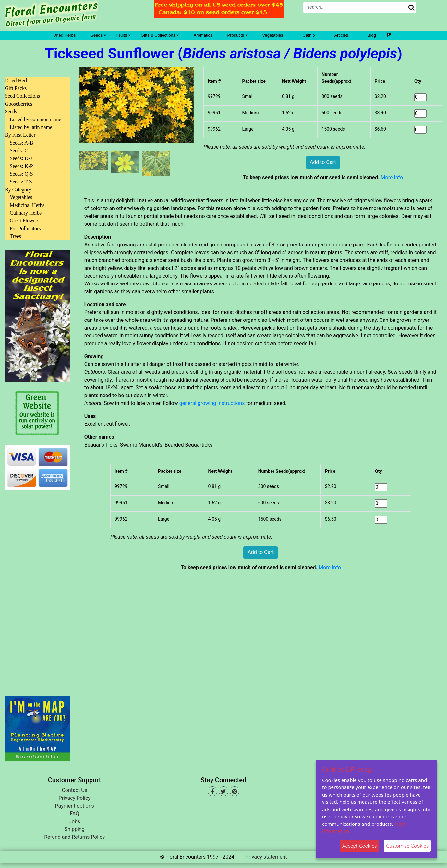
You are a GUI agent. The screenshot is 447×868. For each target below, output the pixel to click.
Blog (372, 35)
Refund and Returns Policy (74, 837)
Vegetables (273, 35)
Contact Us (74, 790)
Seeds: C (19, 151)
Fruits (123, 35)
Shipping (75, 829)
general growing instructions (212, 403)
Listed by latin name (31, 127)
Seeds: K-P (21, 166)
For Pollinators (25, 228)
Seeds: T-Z (21, 182)
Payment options (75, 806)
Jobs (74, 821)
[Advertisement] (37, 589)
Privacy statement (266, 857)
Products (237, 35)
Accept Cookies (360, 846)
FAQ (74, 814)
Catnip (309, 35)
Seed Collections (22, 96)
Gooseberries (18, 104)
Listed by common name (36, 119)
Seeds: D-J (21, 158)
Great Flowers (24, 221)
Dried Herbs (64, 35)
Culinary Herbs (26, 213)
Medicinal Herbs (27, 205)
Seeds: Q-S (21, 174)
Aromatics (203, 35)
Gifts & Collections (160, 35)
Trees (15, 236)
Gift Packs (16, 88)
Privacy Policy (74, 798)
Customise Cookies (407, 846)
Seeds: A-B (21, 143)
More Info (392, 177)
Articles (341, 35)
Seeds (98, 35)
